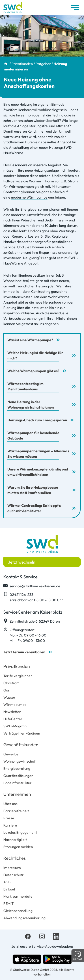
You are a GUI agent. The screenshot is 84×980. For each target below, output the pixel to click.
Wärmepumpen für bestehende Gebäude (33, 435)
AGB (7, 882)
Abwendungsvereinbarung (24, 918)
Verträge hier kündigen (22, 733)
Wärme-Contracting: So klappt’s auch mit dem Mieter (34, 508)
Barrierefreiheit (16, 811)
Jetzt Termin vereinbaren (24, 652)
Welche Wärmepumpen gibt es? (33, 371)
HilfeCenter (13, 719)
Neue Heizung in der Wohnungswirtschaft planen (31, 405)
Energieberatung (17, 768)
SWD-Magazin (15, 726)
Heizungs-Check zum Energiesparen (37, 420)
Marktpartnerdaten (19, 896)
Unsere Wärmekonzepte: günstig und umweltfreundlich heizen (38, 472)
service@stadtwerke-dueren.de (32, 586)
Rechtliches (15, 858)
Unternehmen (17, 794)
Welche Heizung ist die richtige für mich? (35, 355)
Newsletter (12, 712)
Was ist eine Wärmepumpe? (30, 340)
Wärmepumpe (15, 704)
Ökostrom (11, 683)
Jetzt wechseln (22, 562)
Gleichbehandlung (18, 911)
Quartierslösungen (18, 776)
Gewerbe (11, 754)
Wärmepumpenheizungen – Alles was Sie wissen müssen (38, 454)
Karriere (10, 825)
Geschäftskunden (21, 745)
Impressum (12, 868)
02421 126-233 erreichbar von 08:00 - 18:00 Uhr (33, 597)
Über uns (10, 804)
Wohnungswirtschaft (20, 761)
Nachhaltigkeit (15, 840)
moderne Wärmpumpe (29, 197)
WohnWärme (59, 297)
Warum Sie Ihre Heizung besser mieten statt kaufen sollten (33, 490)
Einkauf (9, 889)
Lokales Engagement (20, 832)
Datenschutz (13, 875)
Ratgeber (43, 64)
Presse (9, 818)
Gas (6, 690)
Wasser (9, 697)
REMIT (9, 903)
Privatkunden (22, 64)
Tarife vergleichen (18, 676)
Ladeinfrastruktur (17, 783)
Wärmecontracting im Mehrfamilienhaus (25, 386)
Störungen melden (18, 847)
